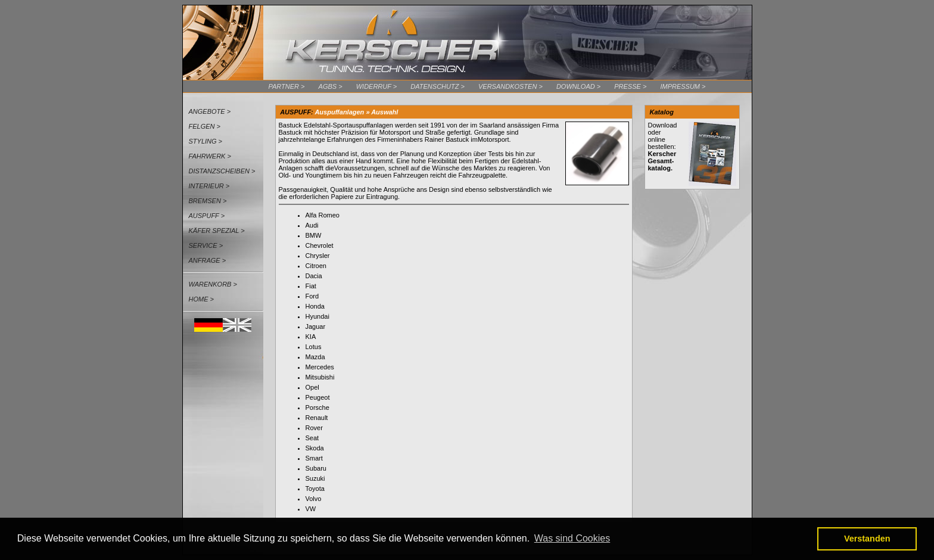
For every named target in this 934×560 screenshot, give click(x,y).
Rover (314, 428)
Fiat (311, 286)
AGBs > (331, 86)
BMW (314, 235)
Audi (312, 225)
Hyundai (317, 316)
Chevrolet (320, 245)
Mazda (315, 357)
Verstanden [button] (867, 539)
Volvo (314, 499)
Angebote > (210, 111)
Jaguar (316, 326)
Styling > (206, 141)
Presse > (630, 86)
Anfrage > (208, 260)
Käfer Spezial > (217, 231)
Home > (201, 299)
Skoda (315, 448)
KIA (311, 337)
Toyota (315, 489)
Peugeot (318, 397)
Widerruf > (377, 86)
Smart (314, 458)
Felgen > (205, 126)
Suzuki (315, 478)
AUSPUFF (295, 112)
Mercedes (320, 367)
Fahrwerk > (210, 156)
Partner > (287, 86)
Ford (312, 296)
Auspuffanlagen (339, 112)
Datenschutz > (438, 86)
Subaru (316, 468)
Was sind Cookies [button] (572, 538)
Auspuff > (207, 216)
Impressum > (683, 86)
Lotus (314, 347)
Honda (315, 306)
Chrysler (318, 256)
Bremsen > (208, 201)
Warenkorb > (213, 284)
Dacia (314, 276)
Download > (578, 86)
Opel (312, 387)
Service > (206, 245)
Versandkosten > (510, 86)
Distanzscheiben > (222, 171)
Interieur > (209, 186)
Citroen (316, 266)
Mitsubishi (320, 377)
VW (311, 509)
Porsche (317, 407)
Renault (317, 418)
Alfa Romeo (323, 215)
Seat (312, 438)
